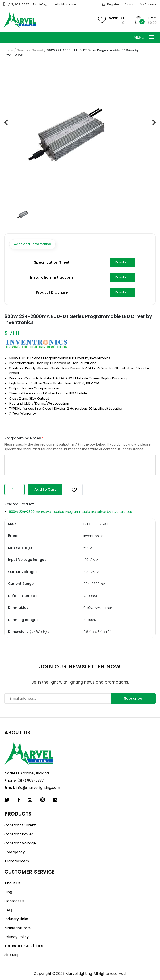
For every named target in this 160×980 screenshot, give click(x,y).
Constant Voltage (20, 843)
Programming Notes (24, 438)
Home (9, 50)
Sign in (130, 4)
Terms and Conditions (24, 946)
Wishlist (117, 18)
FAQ (8, 910)
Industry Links (16, 919)
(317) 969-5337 (18, 4)
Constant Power (19, 834)
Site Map (12, 955)
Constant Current (30, 50)
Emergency (15, 852)
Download (123, 262)
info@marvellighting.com (58, 4)
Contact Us (14, 901)
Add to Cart (45, 489)
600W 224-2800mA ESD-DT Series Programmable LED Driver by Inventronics (70, 512)
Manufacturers (18, 928)
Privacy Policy (17, 937)
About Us (12, 883)
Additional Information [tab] (32, 244)
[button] (74, 490)
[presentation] (6, 123)
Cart (152, 18)
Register (113, 4)
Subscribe (133, 698)
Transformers (17, 861)
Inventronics (100, 358)
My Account (148, 4)
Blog (8, 892)
